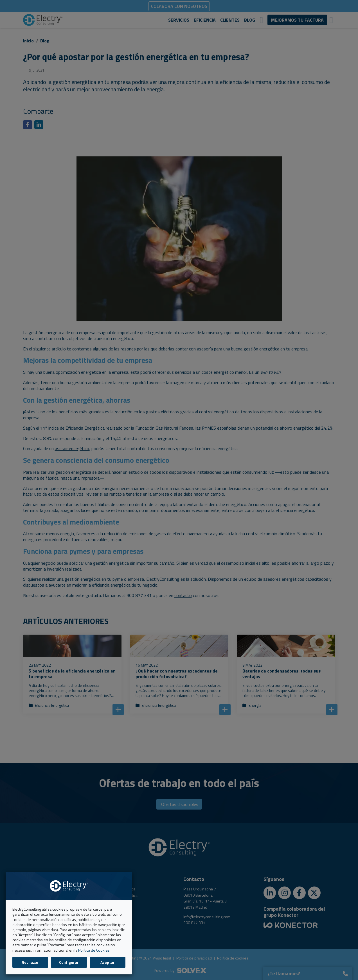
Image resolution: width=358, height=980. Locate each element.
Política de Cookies (94, 950)
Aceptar (108, 962)
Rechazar (30, 962)
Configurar (69, 962)
